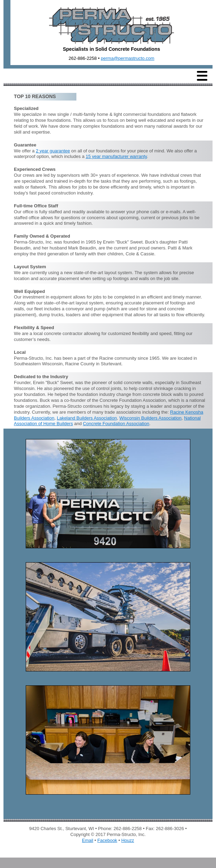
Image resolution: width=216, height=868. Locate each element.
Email (88, 840)
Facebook (107, 840)
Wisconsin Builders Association (151, 418)
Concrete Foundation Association (116, 424)
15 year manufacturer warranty (116, 156)
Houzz (128, 840)
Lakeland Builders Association (87, 418)
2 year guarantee (53, 151)
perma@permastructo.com (127, 58)
